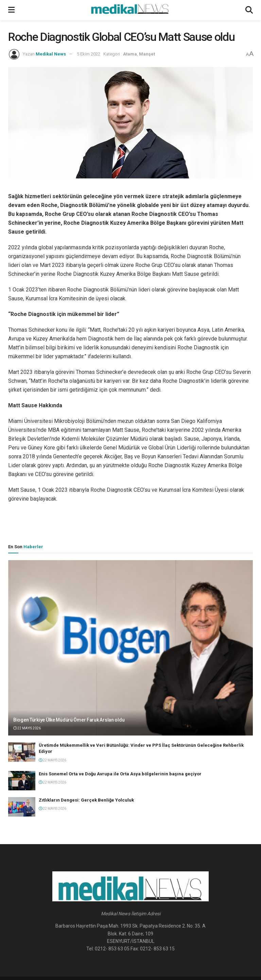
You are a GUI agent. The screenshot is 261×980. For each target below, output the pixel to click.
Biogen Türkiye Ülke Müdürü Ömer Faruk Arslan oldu (69, 720)
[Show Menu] (11, 10)
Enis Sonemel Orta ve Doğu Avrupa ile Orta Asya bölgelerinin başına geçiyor (120, 774)
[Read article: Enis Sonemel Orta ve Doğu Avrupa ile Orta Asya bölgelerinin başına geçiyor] (22, 781)
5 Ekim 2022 (89, 54)
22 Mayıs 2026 (27, 728)
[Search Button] (249, 10)
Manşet (147, 54)
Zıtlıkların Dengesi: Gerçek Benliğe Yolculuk (86, 800)
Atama (130, 54)
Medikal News (51, 54)
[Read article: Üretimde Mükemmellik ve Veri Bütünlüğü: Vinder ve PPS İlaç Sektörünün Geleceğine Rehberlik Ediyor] (22, 752)
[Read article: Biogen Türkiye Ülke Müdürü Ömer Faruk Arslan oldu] (130, 648)
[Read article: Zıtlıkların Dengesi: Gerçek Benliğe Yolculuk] (22, 807)
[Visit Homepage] (130, 10)
